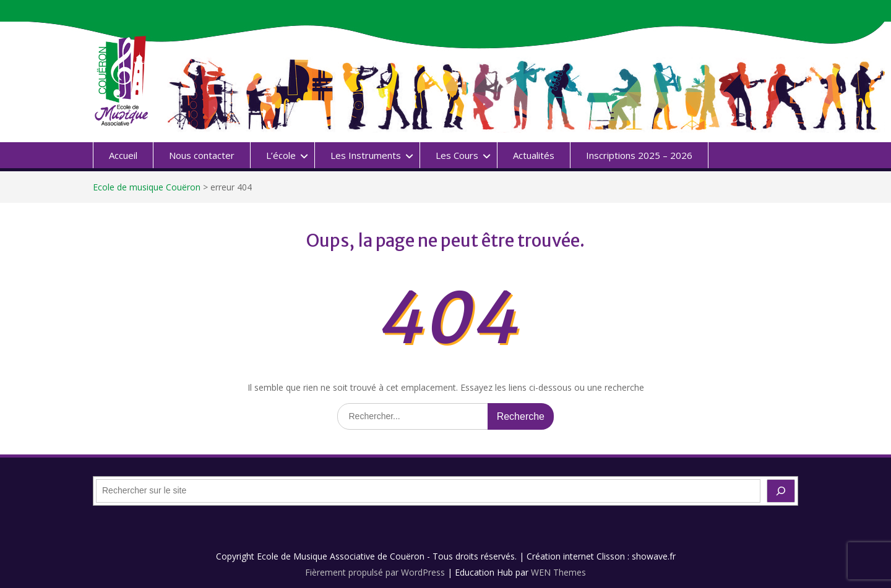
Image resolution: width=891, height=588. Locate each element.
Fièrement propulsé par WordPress (375, 572)
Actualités (534, 155)
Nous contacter (202, 155)
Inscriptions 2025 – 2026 (639, 155)
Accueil (123, 155)
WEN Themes (558, 572)
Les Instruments (366, 155)
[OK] (781, 491)
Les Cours (457, 155)
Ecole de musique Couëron (147, 187)
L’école (281, 155)
